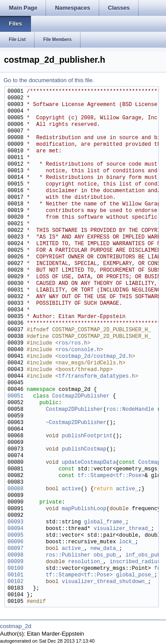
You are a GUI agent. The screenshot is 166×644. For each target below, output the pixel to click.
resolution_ (86, 562)
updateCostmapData (89, 463)
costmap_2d (16, 626)
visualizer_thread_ (122, 529)
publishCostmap (84, 449)
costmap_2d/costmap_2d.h (95, 357)
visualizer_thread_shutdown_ (104, 582)
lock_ (127, 542)
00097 (15, 549)
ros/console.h (79, 350)
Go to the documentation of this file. (49, 80)
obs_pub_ (106, 555)
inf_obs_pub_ (144, 555)
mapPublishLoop (84, 509)
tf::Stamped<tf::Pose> (111, 476)
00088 (15, 489)
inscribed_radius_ (136, 562)
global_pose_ (135, 575)
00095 (15, 536)
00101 (15, 575)
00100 (15, 569)
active (71, 489)
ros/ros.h (73, 343)
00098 (15, 555)
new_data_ (105, 549)
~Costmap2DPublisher (76, 423)
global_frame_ (105, 522)
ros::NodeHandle (130, 410)
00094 (15, 529)
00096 (15, 542)
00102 (15, 582)
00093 (15, 522)
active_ (127, 489)
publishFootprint (87, 436)
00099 (15, 562)
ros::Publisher (68, 555)
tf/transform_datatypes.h (97, 377)
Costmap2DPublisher (81, 396)
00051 (15, 396)
